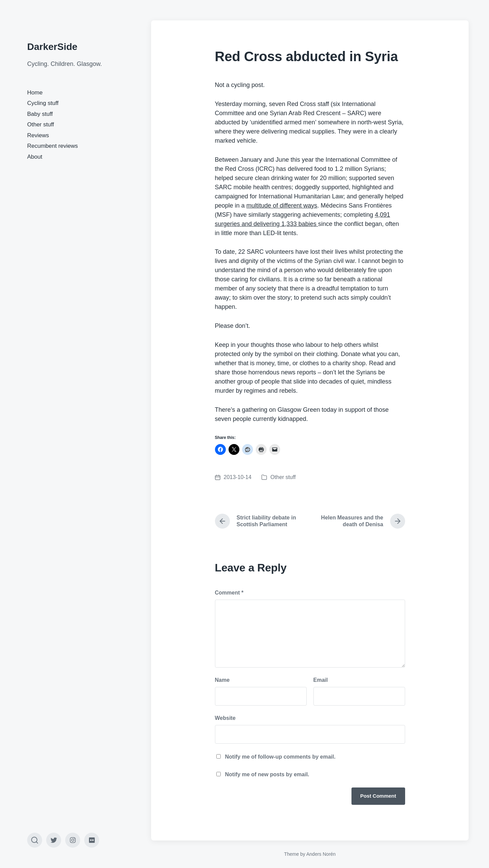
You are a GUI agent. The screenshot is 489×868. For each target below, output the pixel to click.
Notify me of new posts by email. (267, 774)
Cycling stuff (43, 103)
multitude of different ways (282, 206)
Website (225, 718)
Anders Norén (321, 854)
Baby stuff (40, 114)
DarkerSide (52, 47)
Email (321, 680)
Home (35, 93)
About (35, 157)
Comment (229, 593)
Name (222, 680)
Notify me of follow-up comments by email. (280, 757)
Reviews (38, 135)
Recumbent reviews (52, 146)
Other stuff (41, 125)
